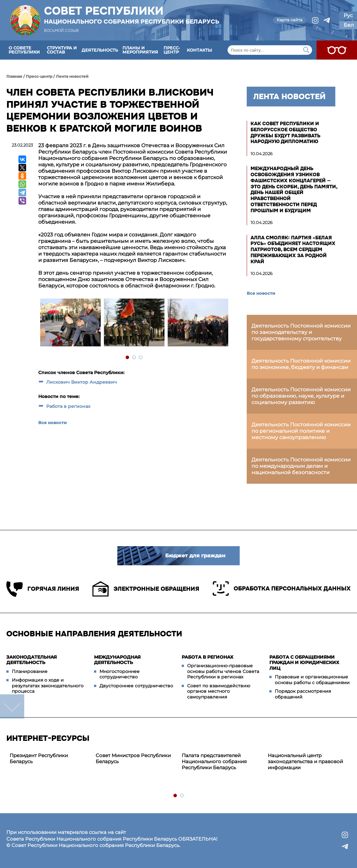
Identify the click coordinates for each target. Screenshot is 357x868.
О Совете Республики (24, 50)
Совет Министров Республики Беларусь (133, 758)
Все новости (52, 423)
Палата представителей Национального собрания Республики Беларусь (214, 761)
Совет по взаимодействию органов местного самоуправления (219, 691)
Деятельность (100, 50)
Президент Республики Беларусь (39, 758)
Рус (348, 15)
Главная (14, 76)
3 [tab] (141, 358)
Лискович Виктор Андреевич (82, 382)
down (12, 706)
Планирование (30, 671)
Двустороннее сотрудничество (136, 686)
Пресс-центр (172, 50)
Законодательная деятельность (32, 660)
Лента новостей (72, 76)
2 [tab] (134, 358)
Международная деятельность (117, 660)
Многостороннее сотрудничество (120, 674)
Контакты (199, 50)
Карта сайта (290, 20)
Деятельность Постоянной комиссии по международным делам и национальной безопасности (301, 466)
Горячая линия (43, 589)
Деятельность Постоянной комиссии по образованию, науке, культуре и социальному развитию (301, 396)
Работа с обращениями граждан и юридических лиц (304, 663)
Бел (349, 25)
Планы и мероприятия (140, 50)
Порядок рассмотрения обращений (303, 694)
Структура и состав (62, 50)
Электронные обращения (146, 589)
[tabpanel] (70, 323)
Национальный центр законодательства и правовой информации (305, 761)
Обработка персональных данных (282, 589)
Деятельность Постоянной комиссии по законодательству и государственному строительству (301, 332)
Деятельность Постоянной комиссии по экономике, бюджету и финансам (301, 364)
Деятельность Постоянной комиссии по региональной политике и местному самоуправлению (301, 431)
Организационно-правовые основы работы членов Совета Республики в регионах (223, 671)
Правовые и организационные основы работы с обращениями (312, 680)
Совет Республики (132, 15)
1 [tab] (128, 358)
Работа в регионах (68, 406)
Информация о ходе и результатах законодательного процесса (48, 686)
